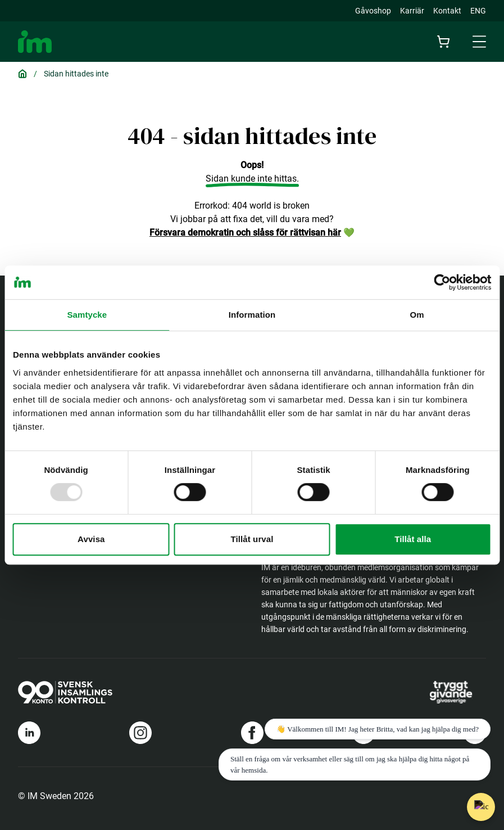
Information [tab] (252, 315)
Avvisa (91, 539)
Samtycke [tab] (87, 315)
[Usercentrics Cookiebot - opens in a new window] (442, 282)
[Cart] (443, 42)
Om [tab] (417, 315)
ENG (478, 11)
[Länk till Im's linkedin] (29, 733)
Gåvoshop (373, 11)
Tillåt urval (252, 539)
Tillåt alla (413, 539)
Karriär (412, 11)
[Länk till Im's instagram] (140, 733)
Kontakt (447, 11)
